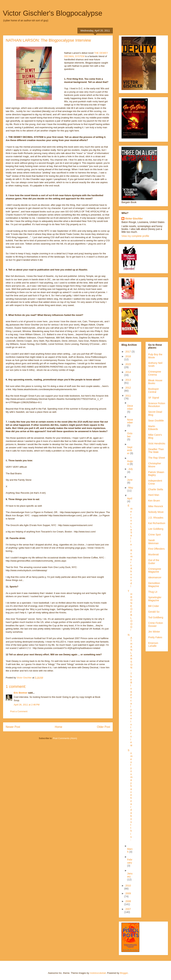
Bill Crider (154, 606)
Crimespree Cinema (155, 373)
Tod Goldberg (156, 617)
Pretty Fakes (155, 637)
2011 (128, 396)
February (130, 861)
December (130, 407)
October (130, 435)
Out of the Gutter (154, 562)
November (130, 421)
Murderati (153, 554)
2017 (129, 352)
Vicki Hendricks (157, 443)
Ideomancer (155, 577)
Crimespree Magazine (155, 570)
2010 (128, 886)
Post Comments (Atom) (65, 738)
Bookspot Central (153, 390)
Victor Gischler (134, 219)
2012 (128, 388)
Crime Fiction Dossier (156, 624)
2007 (128, 909)
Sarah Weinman (153, 542)
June (130, 480)
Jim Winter (154, 632)
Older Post (103, 727)
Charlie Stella (156, 489)
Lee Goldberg (156, 529)
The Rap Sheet (157, 458)
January (130, 875)
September (130, 450)
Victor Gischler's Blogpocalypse (53, 13)
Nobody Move (156, 512)
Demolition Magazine (154, 585)
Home (59, 727)
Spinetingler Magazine (155, 599)
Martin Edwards (153, 428)
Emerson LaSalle (153, 645)
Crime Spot (154, 535)
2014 (128, 372)
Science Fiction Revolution (157, 405)
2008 (128, 901)
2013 (128, 380)
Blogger (124, 973)
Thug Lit (153, 592)
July (130, 469)
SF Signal (154, 398)
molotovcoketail (98, 973)
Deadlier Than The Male (156, 451)
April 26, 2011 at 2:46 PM (27, 705)
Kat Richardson (157, 523)
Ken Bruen (154, 501)
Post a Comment (19, 711)
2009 (128, 893)
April (130, 498)
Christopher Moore (155, 465)
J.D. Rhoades (156, 518)
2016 (128, 356)
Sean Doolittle (156, 421)
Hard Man (154, 495)
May (131, 488)
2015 (128, 364)
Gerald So (154, 612)
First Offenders (156, 549)
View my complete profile (135, 236)
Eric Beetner (21, 693)
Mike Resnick (156, 506)
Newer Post (13, 727)
